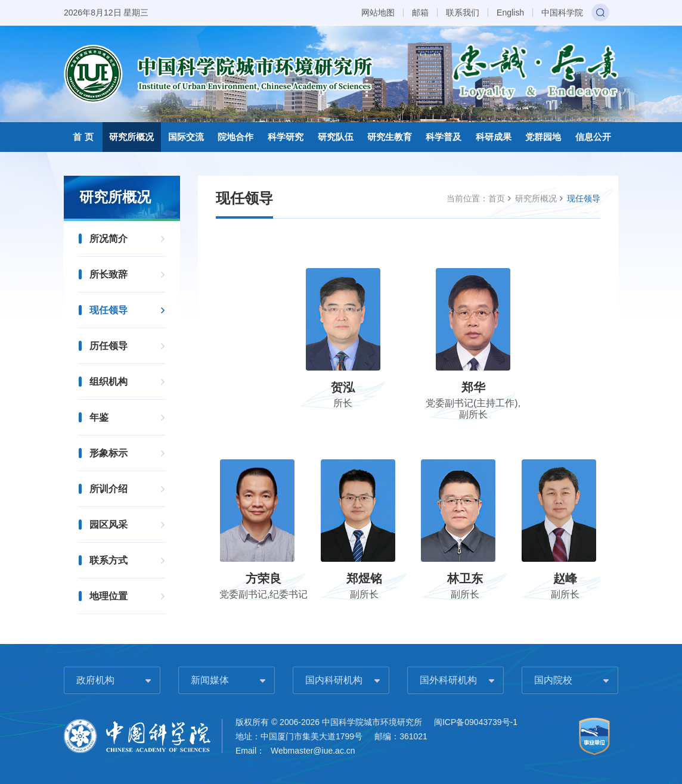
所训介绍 (108, 489)
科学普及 (444, 137)
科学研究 (286, 137)
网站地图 (378, 13)
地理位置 (108, 596)
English (510, 13)
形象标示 (108, 453)
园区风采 (108, 525)
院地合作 (235, 137)
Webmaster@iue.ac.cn (313, 751)
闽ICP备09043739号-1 (476, 722)
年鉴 (99, 417)
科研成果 (494, 137)
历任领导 (108, 346)
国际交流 (186, 137)
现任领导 (108, 310)
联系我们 (463, 13)
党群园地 (543, 137)
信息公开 (593, 137)
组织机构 (108, 382)
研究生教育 (390, 137)
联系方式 (108, 560)
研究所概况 (131, 137)
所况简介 (108, 239)
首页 (497, 198)
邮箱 (420, 13)
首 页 (83, 137)
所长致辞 (108, 274)
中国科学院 (562, 13)
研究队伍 (336, 137)
